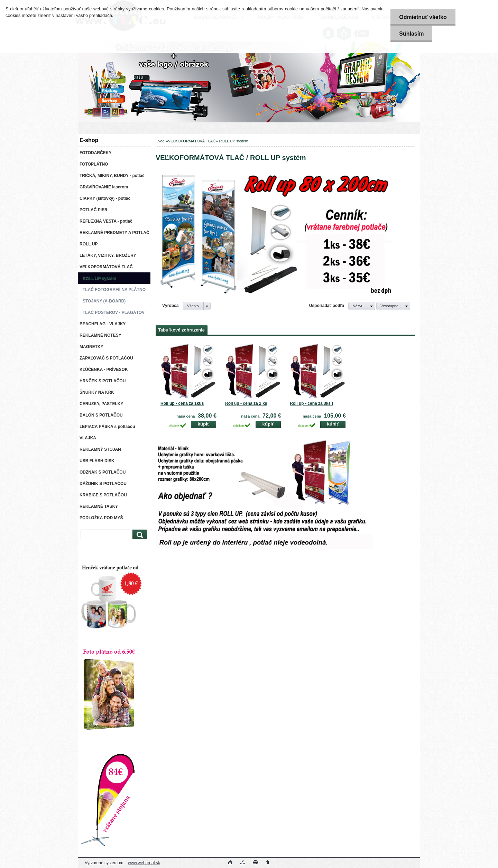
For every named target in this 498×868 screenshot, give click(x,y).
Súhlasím (411, 34)
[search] (139, 535)
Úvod (160, 141)
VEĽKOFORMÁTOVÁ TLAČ (192, 141)
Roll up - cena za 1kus (182, 403)
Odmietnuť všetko (423, 17)
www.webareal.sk (144, 863)
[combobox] (362, 306)
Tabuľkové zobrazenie (181, 330)
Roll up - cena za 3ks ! (311, 403)
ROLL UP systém (233, 141)
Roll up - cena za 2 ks (246, 403)
